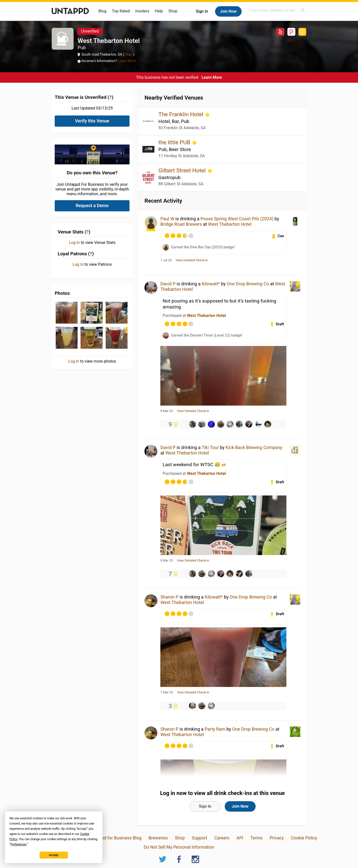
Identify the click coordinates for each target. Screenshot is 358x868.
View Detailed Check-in (192, 260)
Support (200, 838)
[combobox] (277, 10)
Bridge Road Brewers (181, 224)
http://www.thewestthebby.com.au (302, 32)
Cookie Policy (304, 838)
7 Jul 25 (166, 260)
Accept (54, 855)
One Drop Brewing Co (248, 284)
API (240, 838)
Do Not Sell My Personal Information (179, 847)
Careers (222, 838)
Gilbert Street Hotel (183, 170)
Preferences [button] (18, 844)
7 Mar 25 (167, 692)
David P (168, 284)
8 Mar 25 (167, 411)
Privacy (277, 838)
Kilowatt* (211, 284)
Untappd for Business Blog (116, 838)
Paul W (167, 219)
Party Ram (215, 729)
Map (129, 55)
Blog (102, 11)
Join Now (228, 11)
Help (159, 11)
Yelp (280, 32)
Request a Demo (92, 206)
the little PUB (175, 142)
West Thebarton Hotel (230, 224)
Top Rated (121, 11)
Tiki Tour (210, 447)
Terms (256, 838)
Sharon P (169, 597)
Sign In (202, 11)
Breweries (158, 838)
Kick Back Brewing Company (254, 447)
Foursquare (291, 32)
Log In (74, 243)
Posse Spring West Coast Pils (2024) (237, 219)
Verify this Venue (92, 121)
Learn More (127, 61)
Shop (173, 11)
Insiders (142, 11)
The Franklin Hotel (181, 114)
